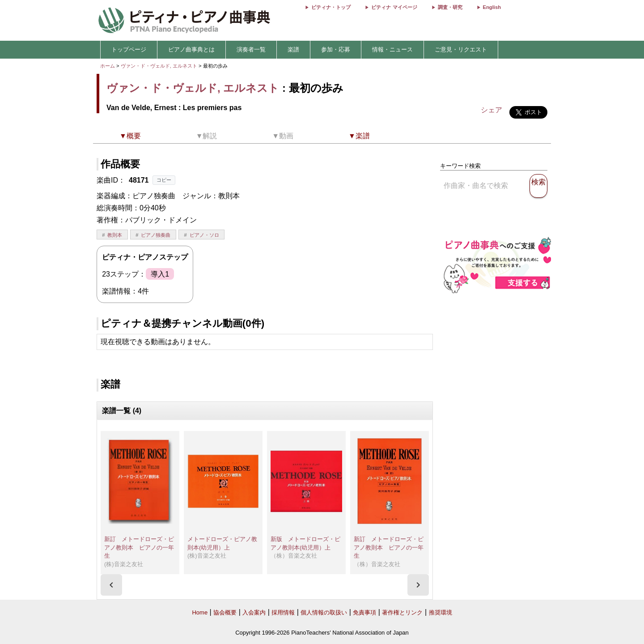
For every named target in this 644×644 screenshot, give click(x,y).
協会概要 (225, 612)
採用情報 (283, 612)
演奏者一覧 (251, 49)
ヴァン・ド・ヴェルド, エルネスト (159, 66)
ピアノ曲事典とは (191, 49)
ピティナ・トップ (331, 7)
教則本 (115, 235)
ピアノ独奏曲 (156, 235)
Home (200, 612)
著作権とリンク (402, 612)
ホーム (108, 66)
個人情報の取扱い (324, 612)
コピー (164, 180)
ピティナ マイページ (394, 7)
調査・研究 (450, 7)
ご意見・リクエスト (461, 49)
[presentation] (111, 585)
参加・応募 (336, 49)
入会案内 (254, 612)
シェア (491, 110)
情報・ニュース (392, 49)
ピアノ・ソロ (204, 235)
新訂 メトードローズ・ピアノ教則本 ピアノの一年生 (139, 547)
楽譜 (293, 49)
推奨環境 (441, 612)
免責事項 (364, 612)
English (492, 7)
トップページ (129, 49)
